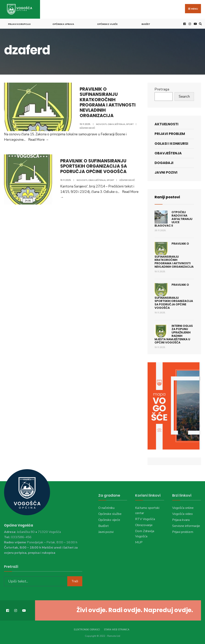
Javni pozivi (166, 172)
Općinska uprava (63, 24)
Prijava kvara (181, 520)
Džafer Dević (87, 128)
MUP (139, 542)
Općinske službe (110, 514)
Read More (39, 140)
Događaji (164, 163)
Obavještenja (116, 124)
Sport (130, 124)
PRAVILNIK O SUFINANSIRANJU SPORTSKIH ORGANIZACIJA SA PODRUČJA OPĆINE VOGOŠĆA (94, 166)
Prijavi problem (170, 134)
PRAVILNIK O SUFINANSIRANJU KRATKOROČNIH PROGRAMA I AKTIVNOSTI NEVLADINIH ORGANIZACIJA (108, 102)
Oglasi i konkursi (171, 144)
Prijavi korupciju (19, 24)
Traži (75, 581)
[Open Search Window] (200, 24)
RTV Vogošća (145, 519)
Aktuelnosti (166, 124)
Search (184, 96)
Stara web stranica (117, 630)
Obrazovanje (144, 525)
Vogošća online (183, 508)
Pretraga (162, 89)
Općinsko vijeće (107, 24)
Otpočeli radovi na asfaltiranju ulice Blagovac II (173, 219)
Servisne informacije (186, 526)
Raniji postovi (167, 197)
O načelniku (106, 508)
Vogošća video (182, 514)
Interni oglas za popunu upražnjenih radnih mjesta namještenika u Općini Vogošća (174, 334)
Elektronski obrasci (87, 630)
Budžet (146, 24)
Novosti (101, 124)
